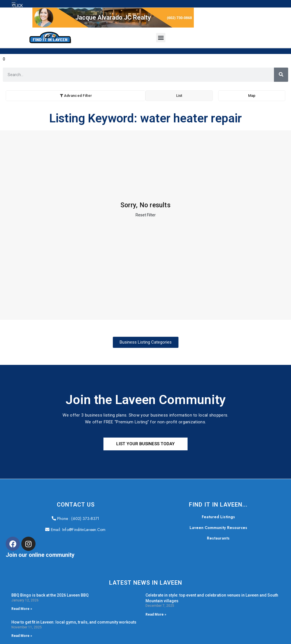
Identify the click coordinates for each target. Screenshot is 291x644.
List (179, 96)
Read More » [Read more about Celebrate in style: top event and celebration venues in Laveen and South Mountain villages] (156, 614)
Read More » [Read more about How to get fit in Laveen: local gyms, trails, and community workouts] (22, 636)
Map (252, 96)
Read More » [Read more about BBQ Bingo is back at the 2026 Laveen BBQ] (22, 609)
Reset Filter (146, 215)
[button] (14, 4)
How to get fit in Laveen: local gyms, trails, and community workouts (74, 622)
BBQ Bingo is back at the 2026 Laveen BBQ (50, 595)
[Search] (281, 75)
